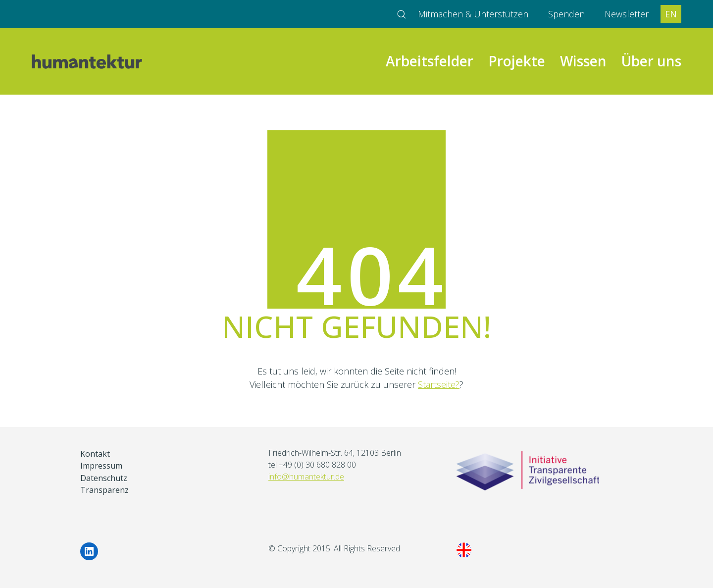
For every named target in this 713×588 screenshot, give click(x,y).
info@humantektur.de (306, 477)
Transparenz (104, 490)
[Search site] (402, 14)
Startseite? (439, 384)
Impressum (101, 466)
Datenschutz (104, 478)
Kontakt (95, 454)
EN (671, 14)
